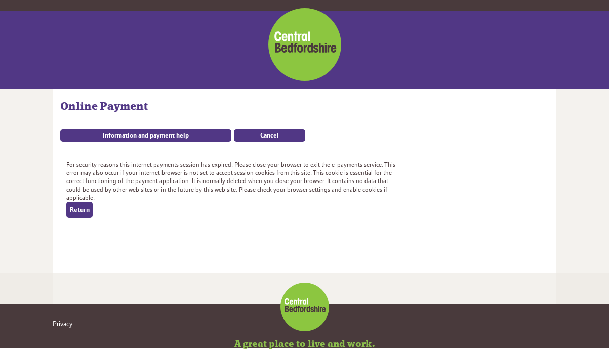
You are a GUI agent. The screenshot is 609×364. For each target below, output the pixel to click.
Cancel (270, 135)
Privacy (63, 324)
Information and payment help (146, 135)
